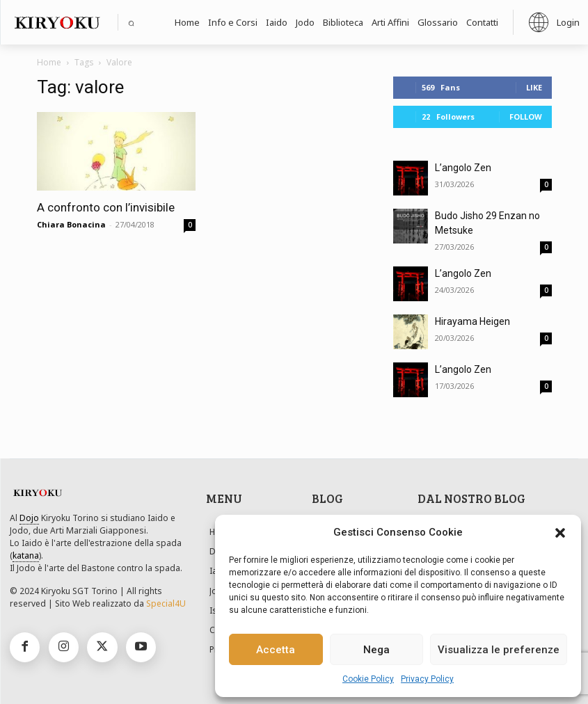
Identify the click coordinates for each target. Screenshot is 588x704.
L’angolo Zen (463, 168)
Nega (376, 650)
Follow (526, 117)
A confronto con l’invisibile (106, 207)
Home (49, 62)
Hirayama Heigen (472, 321)
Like (534, 87)
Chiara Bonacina (71, 224)
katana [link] (26, 555)
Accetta (276, 650)
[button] (560, 533)
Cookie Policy (368, 679)
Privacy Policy (427, 679)
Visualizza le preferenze (499, 650)
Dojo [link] (29, 518)
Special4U (166, 603)
